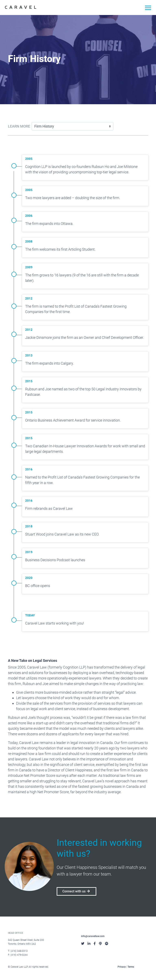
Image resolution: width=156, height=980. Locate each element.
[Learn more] (73, 126)
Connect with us (76, 891)
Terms (131, 967)
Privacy (122, 967)
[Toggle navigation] (147, 9)
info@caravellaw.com (93, 936)
